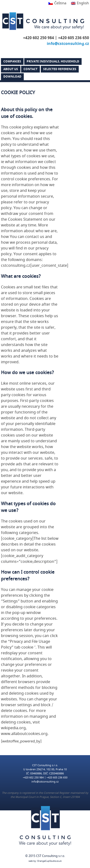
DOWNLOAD (12, 77)
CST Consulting (43, 21)
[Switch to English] (79, 3)
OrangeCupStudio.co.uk (49, 861)
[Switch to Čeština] (57, 3)
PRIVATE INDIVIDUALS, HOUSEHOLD (53, 61)
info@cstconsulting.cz (68, 44)
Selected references (60, 69)
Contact (30, 69)
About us (11, 69)
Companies (12, 61)
